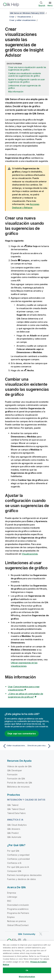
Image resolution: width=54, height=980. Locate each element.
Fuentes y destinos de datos (22, 879)
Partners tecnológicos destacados (24, 875)
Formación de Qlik (16, 779)
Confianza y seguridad (18, 855)
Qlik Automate (14, 837)
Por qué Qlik (13, 851)
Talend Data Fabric (16, 813)
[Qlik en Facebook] (25, 940)
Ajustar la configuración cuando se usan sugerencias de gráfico (26, 81)
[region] (27, 960)
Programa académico (18, 909)
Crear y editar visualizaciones (23, 20)
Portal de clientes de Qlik (20, 783)
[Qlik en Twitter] (41, 934)
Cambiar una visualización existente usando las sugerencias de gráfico (24, 75)
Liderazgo (12, 897)
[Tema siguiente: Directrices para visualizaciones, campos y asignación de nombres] (40, 746)
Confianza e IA (14, 863)
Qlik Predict (13, 833)
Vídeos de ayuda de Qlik (19, 766)
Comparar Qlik (14, 871)
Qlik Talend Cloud (16, 809)
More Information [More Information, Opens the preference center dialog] (27, 977)
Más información (16, 92)
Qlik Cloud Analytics (17, 825)
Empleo (11, 917)
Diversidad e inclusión (18, 905)
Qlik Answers (14, 829)
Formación (12, 774)
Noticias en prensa (16, 921)
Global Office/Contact (18, 925)
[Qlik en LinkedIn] (19, 940)
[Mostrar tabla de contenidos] (6, 13)
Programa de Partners (18, 913)
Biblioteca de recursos (18, 787)
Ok (27, 970)
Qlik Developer (15, 770)
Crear (12, 17)
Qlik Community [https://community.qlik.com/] (27, 934)
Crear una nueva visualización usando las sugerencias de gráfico (27, 68)
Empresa (12, 893)
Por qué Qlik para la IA (18, 867)
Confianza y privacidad (19, 859)
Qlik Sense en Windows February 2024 (27, 13)
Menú (50, 6)
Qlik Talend (13, 805)
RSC (9, 901)
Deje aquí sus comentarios (22, 734)
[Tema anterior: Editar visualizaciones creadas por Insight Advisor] (14, 746)
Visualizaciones (24, 17)
